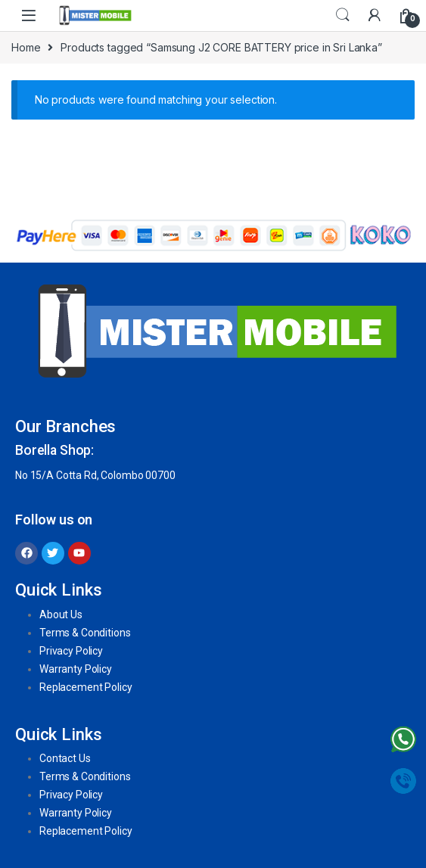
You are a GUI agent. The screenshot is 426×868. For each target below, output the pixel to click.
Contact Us (65, 758)
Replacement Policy (86, 687)
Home (26, 47)
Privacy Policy (71, 651)
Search (343, 15)
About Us (61, 614)
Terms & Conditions (85, 633)
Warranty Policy (76, 669)
